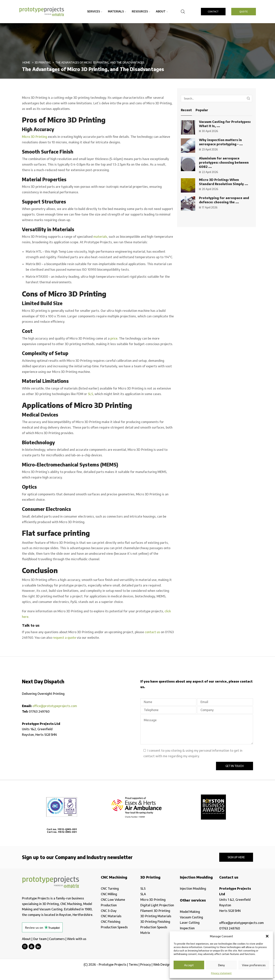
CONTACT (213, 12)
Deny (221, 965)
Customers (57, 939)
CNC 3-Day (109, 911)
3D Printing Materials (156, 916)
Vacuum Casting (191, 917)
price (114, 338)
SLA (143, 894)
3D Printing (43, 62)
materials (100, 237)
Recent (186, 110)
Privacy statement (221, 973)
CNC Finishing (111, 922)
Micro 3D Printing (35, 137)
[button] (267, 936)
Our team (40, 939)
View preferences (254, 965)
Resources (141, 11)
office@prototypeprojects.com (55, 706)
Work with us (77, 939)
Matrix (145, 933)
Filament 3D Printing (155, 911)
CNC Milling (109, 894)
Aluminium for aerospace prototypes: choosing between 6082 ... (224, 163)
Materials (117, 11)
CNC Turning (110, 889)
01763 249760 (39, 711)
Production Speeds (114, 927)
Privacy (146, 964)
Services (95, 11)
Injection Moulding (193, 889)
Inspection (187, 928)
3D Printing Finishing (155, 922)
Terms (133, 964)
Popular (202, 110)
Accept (189, 965)
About (162, 11)
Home (26, 62)
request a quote (64, 638)
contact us (152, 632)
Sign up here (236, 857)
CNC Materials (111, 916)
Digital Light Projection (157, 905)
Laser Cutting (190, 923)
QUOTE (244, 12)
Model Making (190, 912)
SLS (90, 394)
